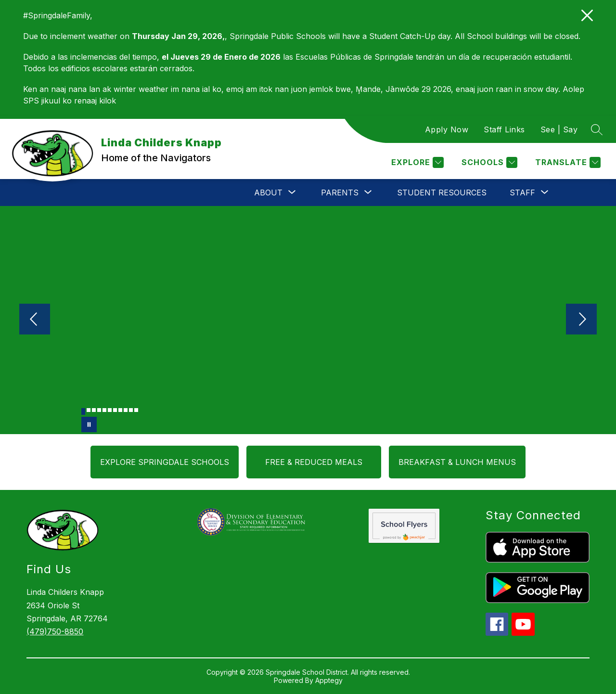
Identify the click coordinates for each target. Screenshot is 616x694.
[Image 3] (94, 410)
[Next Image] (581, 320)
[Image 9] (126, 410)
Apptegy (329, 680)
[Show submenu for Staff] (522, 193)
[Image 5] (104, 410)
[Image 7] (115, 410)
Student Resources (442, 193)
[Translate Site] (567, 162)
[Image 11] (136, 410)
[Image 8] (120, 410)
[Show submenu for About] (268, 193)
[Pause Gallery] (89, 424)
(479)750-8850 (55, 631)
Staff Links (504, 129)
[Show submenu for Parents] (340, 193)
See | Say (559, 129)
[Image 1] (83, 411)
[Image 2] (89, 410)
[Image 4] (99, 410)
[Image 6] (110, 410)
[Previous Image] (35, 320)
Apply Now (447, 129)
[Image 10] (131, 410)
